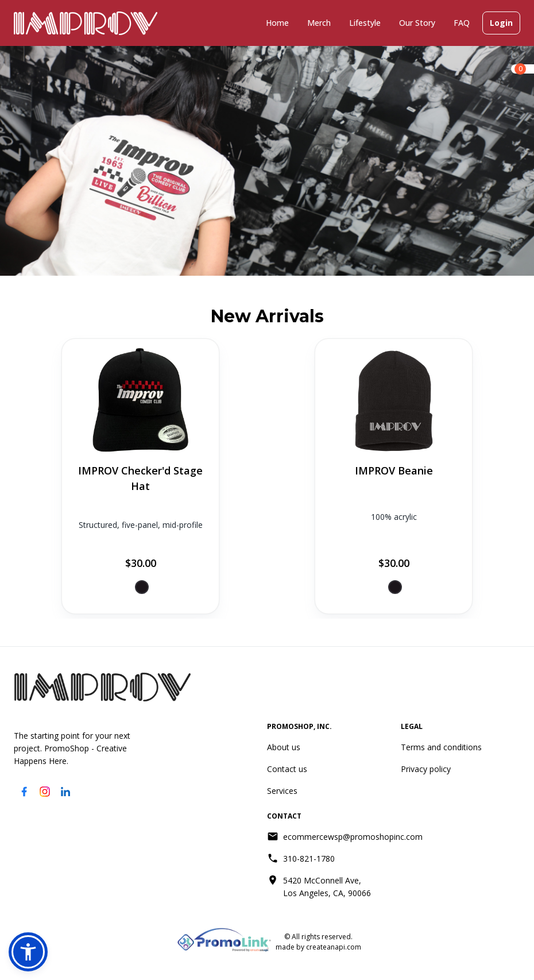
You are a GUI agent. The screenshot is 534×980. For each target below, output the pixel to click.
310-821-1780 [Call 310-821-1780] (309, 859)
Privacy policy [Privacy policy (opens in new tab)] (426, 769)
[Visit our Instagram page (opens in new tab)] (45, 792)
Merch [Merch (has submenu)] (319, 23)
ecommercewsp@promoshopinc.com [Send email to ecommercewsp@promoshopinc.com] (353, 837)
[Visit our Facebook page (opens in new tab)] (24, 792)
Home (277, 23)
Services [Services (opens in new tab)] (282, 791)
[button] (28, 952)
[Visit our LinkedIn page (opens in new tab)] (65, 792)
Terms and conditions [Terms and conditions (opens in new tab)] (441, 747)
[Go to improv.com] (86, 23)
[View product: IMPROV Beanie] (394, 476)
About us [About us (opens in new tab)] (284, 747)
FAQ (462, 23)
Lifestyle (365, 23)
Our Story (417, 23)
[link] (523, 69)
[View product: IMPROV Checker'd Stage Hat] (140, 476)
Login (501, 23)
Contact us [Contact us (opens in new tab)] (287, 769)
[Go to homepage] (102, 687)
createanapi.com (333, 947)
